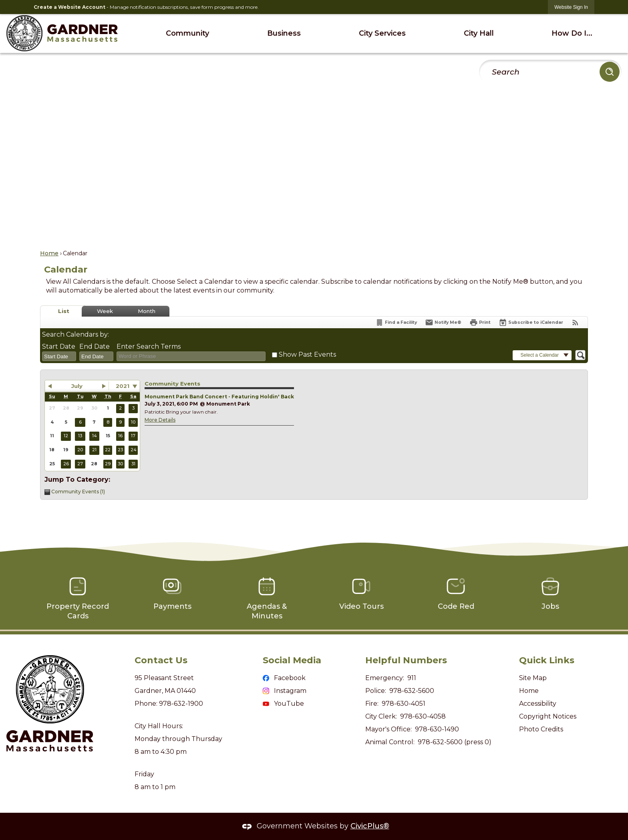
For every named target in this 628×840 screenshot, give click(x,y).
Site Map (533, 678)
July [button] (77, 386)
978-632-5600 (412, 691)
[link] (571, 7)
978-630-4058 (423, 716)
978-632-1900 (181, 704)
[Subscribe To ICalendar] (531, 322)
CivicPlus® (370, 826)
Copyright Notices (548, 716)
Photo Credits (541, 729)
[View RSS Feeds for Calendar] (575, 322)
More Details (160, 420)
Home (49, 253)
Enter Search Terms (149, 346)
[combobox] (59, 356)
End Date (95, 346)
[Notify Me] (443, 322)
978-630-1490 (437, 729)
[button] (610, 72)
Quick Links (547, 660)
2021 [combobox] (123, 386)
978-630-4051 (404, 704)
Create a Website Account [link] (69, 7)
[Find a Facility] (396, 322)
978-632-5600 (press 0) (455, 742)
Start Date (59, 346)
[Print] (480, 322)
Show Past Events (307, 354)
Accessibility (538, 704)
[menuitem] (187, 33)
